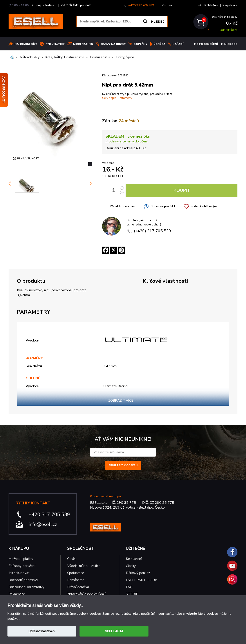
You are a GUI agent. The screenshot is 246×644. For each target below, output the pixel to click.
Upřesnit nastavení (42, 631)
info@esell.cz (43, 524)
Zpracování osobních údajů (87, 594)
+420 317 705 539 (141, 5)
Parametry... (126, 98)
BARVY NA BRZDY (113, 44)
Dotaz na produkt (163, 206)
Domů (12, 57)
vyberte (192, 614)
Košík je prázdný (228, 30)
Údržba (159, 44)
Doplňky (140, 44)
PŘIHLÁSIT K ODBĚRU (123, 465)
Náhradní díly (26, 44)
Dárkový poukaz (138, 573)
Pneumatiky (55, 44)
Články (131, 566)
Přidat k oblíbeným (203, 206)
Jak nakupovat (19, 573)
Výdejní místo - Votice (84, 566)
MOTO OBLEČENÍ (206, 44)
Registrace (230, 5)
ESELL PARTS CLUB (142, 580)
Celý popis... (110, 98)
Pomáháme (76, 580)
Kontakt (168, 5)
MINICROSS (229, 44)
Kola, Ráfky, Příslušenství (65, 57)
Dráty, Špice (125, 57)
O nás (71, 559)
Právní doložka (78, 587)
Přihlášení (211, 5)
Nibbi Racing (83, 44)
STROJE (132, 594)
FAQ (129, 587)
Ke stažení (134, 559)
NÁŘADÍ (178, 44)
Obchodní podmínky (23, 580)
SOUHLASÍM (114, 631)
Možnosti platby (21, 559)
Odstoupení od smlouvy (26, 587)
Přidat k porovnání (123, 206)
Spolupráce (76, 573)
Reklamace (17, 594)
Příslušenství (100, 57)
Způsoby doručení (22, 566)
